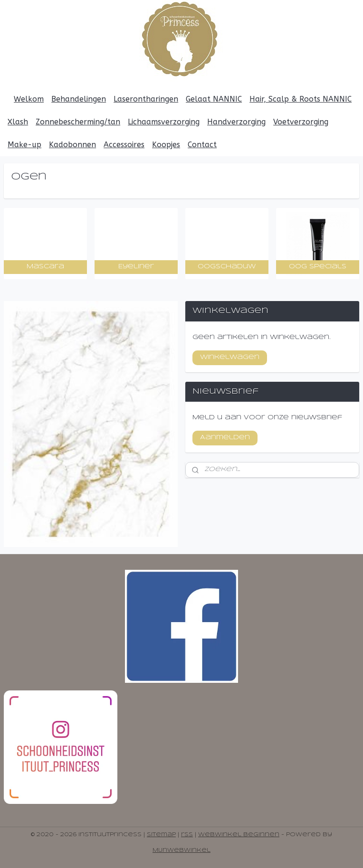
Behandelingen (79, 99)
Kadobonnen (72, 145)
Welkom (29, 99)
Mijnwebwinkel (181, 850)
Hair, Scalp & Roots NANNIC (301, 99)
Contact (202, 145)
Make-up (24, 145)
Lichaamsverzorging (164, 122)
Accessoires (124, 145)
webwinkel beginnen (239, 835)
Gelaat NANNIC (214, 99)
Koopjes (166, 145)
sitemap (161, 835)
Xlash (18, 122)
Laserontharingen (146, 99)
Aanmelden (225, 438)
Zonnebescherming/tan (78, 122)
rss (187, 835)
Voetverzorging (301, 122)
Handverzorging (236, 122)
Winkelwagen (230, 357)
